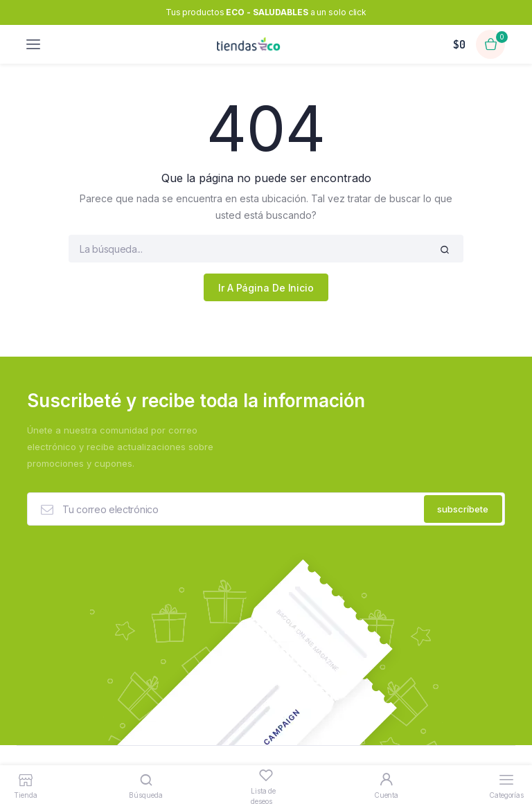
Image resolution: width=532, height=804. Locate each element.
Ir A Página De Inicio (266, 288)
